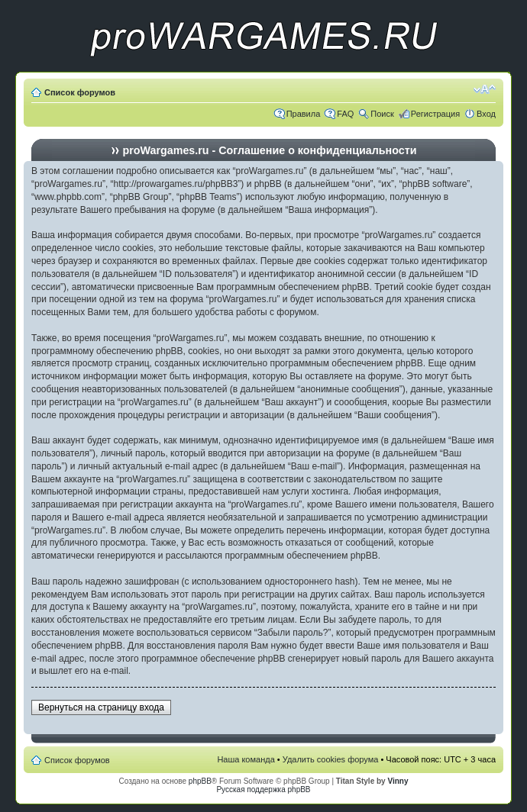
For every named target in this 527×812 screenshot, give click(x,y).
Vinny (398, 781)
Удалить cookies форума (331, 759)
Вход (486, 114)
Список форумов (80, 92)
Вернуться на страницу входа (101, 707)
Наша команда (246, 759)
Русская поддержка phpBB (263, 789)
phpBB (200, 781)
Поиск (382, 114)
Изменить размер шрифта (485, 89)
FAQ (345, 114)
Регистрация (435, 114)
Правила (304, 114)
